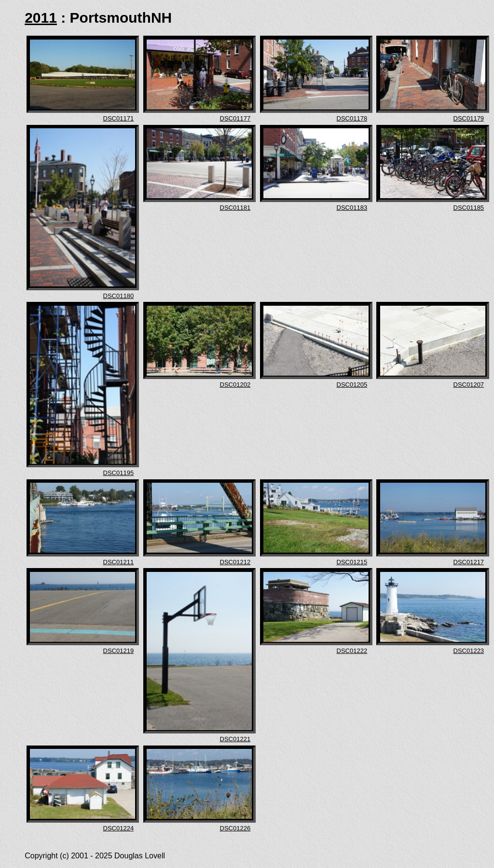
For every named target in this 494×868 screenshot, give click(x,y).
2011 (41, 18)
